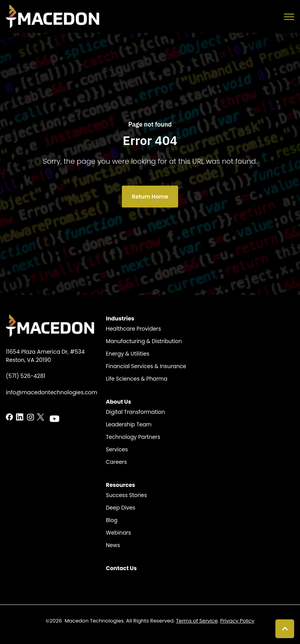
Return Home (150, 197)
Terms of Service (197, 621)
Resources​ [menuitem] (121, 485)
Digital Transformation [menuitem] (135, 412)
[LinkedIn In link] (9, 417)
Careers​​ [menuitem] (116, 462)
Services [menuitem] (117, 450)
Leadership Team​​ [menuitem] (129, 425)
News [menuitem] (113, 545)
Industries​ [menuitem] (120, 318)
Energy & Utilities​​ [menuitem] (128, 354)
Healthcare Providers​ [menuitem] (133, 329)
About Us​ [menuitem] (119, 402)
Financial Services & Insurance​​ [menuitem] (146, 366)
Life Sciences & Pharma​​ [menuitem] (137, 379)
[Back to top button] (285, 629)
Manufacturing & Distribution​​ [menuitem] (144, 341)
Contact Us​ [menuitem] (121, 568)
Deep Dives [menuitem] (121, 508)
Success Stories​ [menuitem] (126, 495)
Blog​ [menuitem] (112, 520)
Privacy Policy (237, 621)
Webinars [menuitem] (118, 533)
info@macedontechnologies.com (52, 392)
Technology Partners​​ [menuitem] (133, 437)
